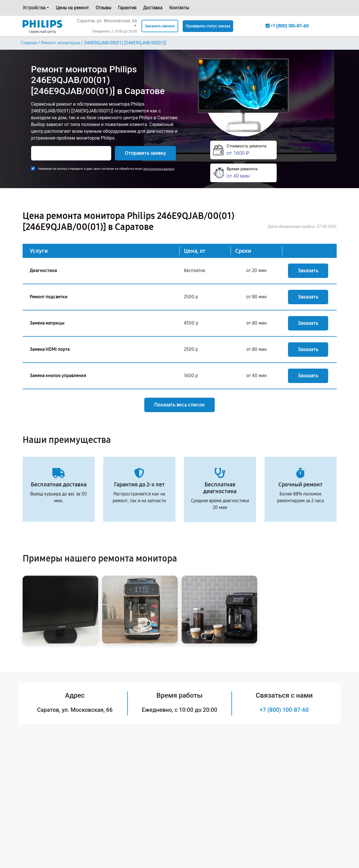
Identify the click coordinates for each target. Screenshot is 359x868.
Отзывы (103, 8)
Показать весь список (179, 405)
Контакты (179, 8)
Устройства (34, 8)
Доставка (153, 8)
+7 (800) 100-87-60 (284, 710)
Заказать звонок (160, 26)
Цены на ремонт (72, 8)
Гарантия (127, 8)
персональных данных (159, 169)
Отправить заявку (145, 153)
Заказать (308, 271)
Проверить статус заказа (208, 26)
